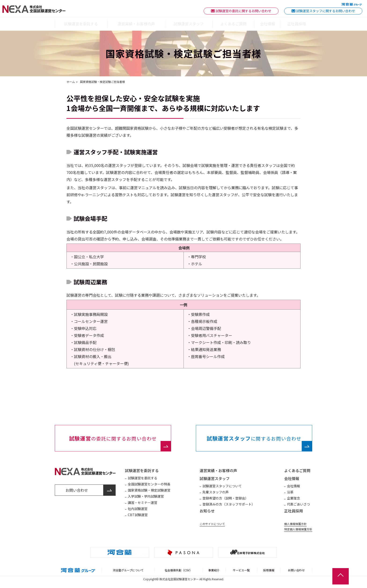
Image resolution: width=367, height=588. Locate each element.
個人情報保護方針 (295, 524)
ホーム (71, 82)
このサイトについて (212, 524)
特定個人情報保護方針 (298, 529)
